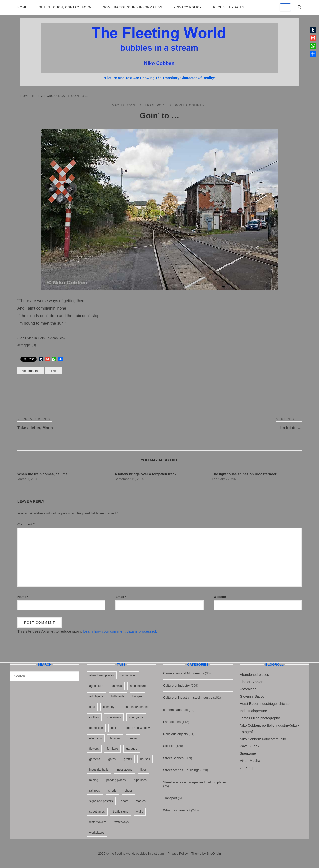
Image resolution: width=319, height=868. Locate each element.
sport (124, 801)
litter (143, 770)
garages (131, 749)
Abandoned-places (255, 675)
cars (92, 707)
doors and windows (138, 728)
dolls (114, 728)
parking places (116, 780)
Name (23, 597)
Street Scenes (173, 758)
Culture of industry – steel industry (188, 697)
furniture (112, 749)
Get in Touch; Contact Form (65, 7)
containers (114, 717)
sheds (112, 791)
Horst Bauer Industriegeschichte (265, 704)
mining (94, 780)
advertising (129, 675)
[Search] (74, 674)
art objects (96, 696)
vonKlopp (247, 768)
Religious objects (175, 734)
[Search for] (45, 676)
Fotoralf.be (248, 689)
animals (117, 686)
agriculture (96, 686)
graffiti (128, 759)
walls (140, 812)
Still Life (169, 746)
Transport (156, 105)
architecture (138, 686)
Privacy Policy (188, 7)
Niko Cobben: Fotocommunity (263, 739)
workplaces (97, 833)
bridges (137, 696)
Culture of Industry (176, 685)
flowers (94, 749)
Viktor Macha (250, 761)
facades (115, 738)
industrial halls (99, 770)
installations (124, 770)
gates (112, 759)
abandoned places (102, 675)
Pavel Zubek (250, 746)
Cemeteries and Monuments (184, 673)
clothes (94, 717)
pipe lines (140, 780)
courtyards (136, 717)
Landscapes (172, 722)
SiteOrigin (214, 853)
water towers (98, 822)
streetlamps (97, 812)
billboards (118, 696)
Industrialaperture (254, 711)
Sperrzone (248, 753)
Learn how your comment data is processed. (120, 631)
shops (129, 791)
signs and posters (101, 801)
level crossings (51, 96)
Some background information (133, 7)
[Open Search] (299, 7)
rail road (53, 371)
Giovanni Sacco (252, 696)
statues (141, 801)
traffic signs (120, 812)
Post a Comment (191, 105)
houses (145, 759)
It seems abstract (176, 710)
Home (22, 7)
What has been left (177, 810)
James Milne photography (260, 718)
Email (121, 597)
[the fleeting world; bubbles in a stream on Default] (285, 7)
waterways (121, 822)
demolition (96, 728)
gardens (95, 759)
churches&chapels (137, 707)
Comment (26, 524)
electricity (96, 738)
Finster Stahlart (252, 682)
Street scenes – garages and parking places (195, 782)
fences (133, 738)
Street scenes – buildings (181, 770)
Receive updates (229, 7)
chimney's (110, 707)
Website (220, 597)
